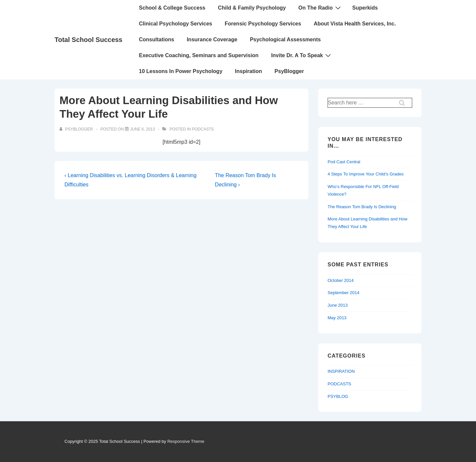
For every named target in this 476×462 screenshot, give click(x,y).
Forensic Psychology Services (263, 24)
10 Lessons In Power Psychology (181, 71)
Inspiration (249, 71)
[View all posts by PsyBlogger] (77, 129)
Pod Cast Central (344, 162)
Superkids (365, 8)
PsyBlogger (289, 71)
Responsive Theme (186, 441)
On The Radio (320, 8)
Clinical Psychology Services (175, 24)
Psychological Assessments (285, 39)
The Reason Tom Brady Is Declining (362, 207)
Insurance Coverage (212, 39)
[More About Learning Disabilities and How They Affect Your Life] (143, 129)
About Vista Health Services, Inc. (355, 24)
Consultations (157, 39)
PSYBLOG (338, 396)
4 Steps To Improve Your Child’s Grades (366, 174)
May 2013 (337, 318)
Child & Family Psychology (252, 8)
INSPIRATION (341, 371)
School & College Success (172, 8)
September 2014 (343, 293)
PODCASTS (203, 129)
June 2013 (338, 305)
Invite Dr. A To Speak (302, 55)
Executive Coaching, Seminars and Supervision (199, 55)
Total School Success (88, 40)
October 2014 (341, 280)
